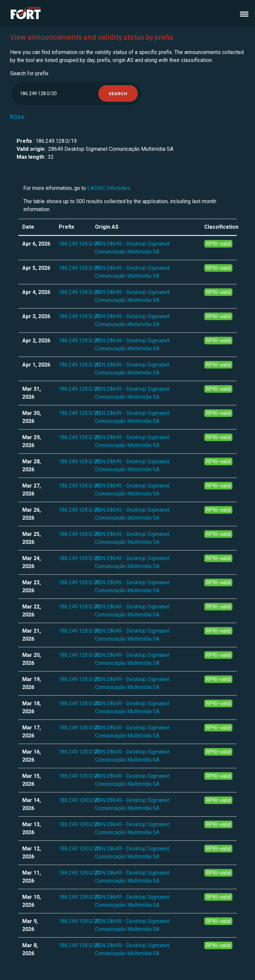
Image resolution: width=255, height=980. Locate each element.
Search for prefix (29, 73)
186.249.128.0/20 (79, 244)
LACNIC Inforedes (109, 188)
